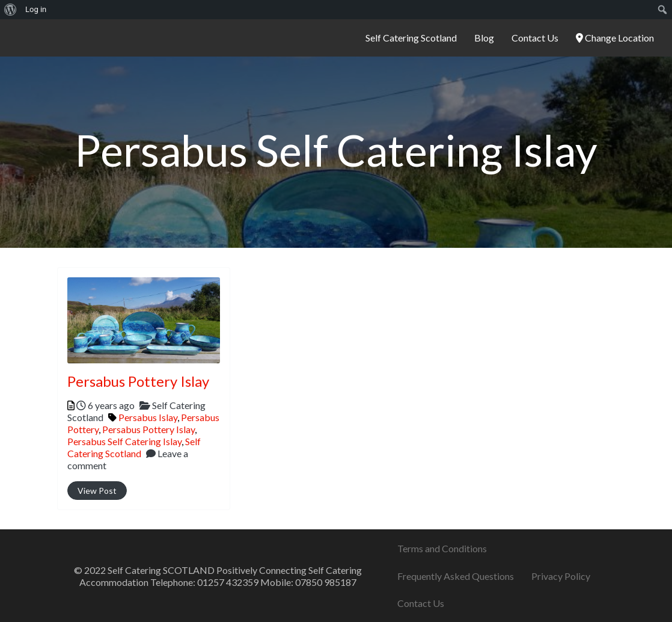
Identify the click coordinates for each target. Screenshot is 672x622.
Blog (484, 38)
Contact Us (535, 38)
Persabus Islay (148, 417)
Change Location (615, 38)
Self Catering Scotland (411, 38)
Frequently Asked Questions (456, 576)
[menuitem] (11, 10)
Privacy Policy (561, 576)
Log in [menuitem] (36, 9)
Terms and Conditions (442, 548)
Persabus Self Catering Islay (124, 441)
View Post (97, 491)
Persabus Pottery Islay (138, 381)
